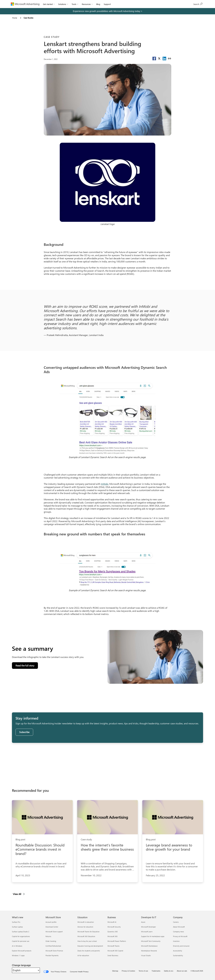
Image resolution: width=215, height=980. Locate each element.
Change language (21, 965)
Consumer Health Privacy (79, 972)
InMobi (105, 484)
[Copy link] (169, 59)
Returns (48, 936)
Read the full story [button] (26, 666)
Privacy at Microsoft (180, 936)
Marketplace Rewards (149, 951)
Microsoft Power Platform (117, 941)
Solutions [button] (63, 4)
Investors (176, 941)
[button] (154, 59)
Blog (98, 4)
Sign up (198, 4)
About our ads (182, 971)
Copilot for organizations (21, 936)
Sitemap (115, 971)
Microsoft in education (86, 922)
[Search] (184, 4)
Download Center (52, 927)
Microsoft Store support (54, 932)
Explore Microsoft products (22, 951)
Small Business (113, 955)
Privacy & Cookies (128, 971)
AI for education (83, 955)
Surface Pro (16, 922)
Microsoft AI (112, 922)
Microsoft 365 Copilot (115, 951)
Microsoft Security (114, 927)
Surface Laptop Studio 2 (21, 932)
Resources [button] (87, 4)
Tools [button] (75, 4)
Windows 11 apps (18, 955)
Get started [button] (49, 4)
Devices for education (85, 927)
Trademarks (156, 971)
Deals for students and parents (89, 951)
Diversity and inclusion (181, 946)
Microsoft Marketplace (149, 946)
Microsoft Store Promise (54, 951)
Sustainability (178, 955)
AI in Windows (17, 946)
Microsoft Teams (113, 946)
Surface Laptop (17, 927)
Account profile (51, 922)
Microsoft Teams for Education (88, 932)
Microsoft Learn (147, 932)
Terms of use (143, 971)
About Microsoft (179, 927)
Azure (143, 922)
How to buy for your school (87, 941)
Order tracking (51, 941)
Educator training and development (90, 946)
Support (107, 4)
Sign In (117, 4)
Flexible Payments (52, 955)
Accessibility (178, 951)
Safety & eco (169, 971)
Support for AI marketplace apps (153, 936)
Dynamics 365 (113, 932)
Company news (178, 932)
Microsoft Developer (148, 927)
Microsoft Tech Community (151, 941)
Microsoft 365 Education (86, 936)
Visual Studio (146, 955)
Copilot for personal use (21, 941)
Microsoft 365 (113, 936)
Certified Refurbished (53, 946)
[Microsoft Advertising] (25, 4)
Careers (176, 922)
